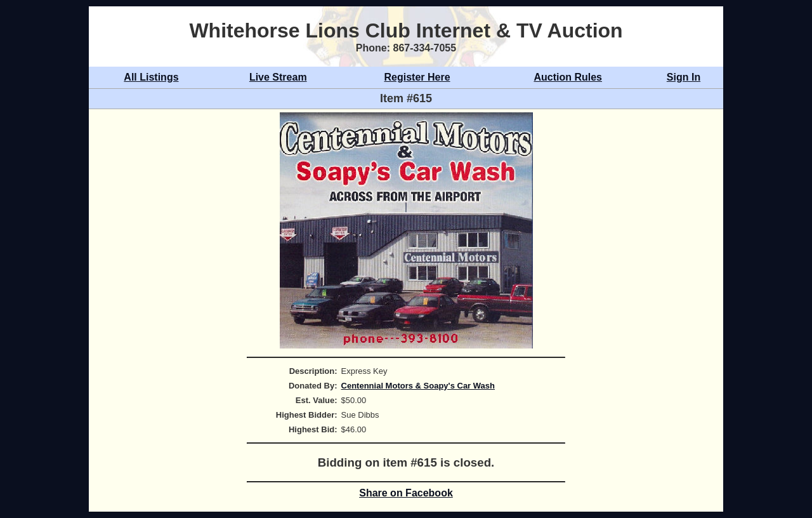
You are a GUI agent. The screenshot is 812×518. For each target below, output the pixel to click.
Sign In (684, 77)
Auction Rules (568, 77)
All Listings (151, 77)
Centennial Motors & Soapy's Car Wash (418, 386)
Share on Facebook (406, 493)
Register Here (417, 77)
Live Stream (278, 77)
